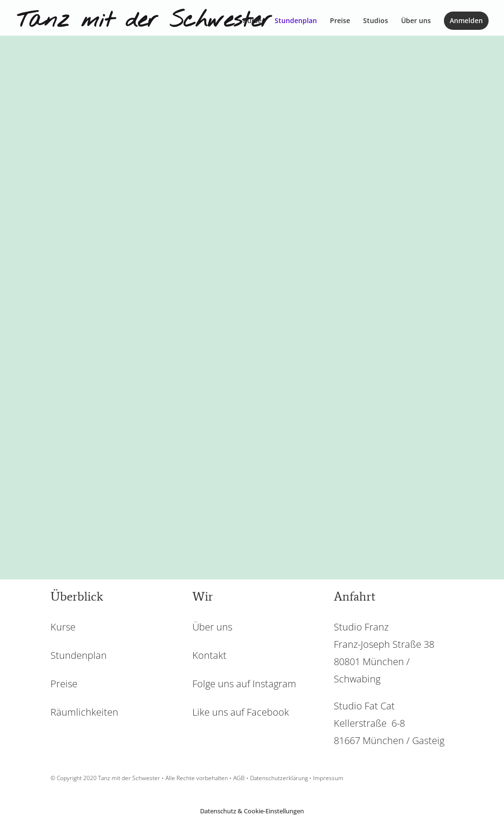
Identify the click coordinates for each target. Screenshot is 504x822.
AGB (239, 778)
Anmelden (466, 20)
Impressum (328, 778)
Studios (376, 21)
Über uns (416, 21)
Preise (340, 21)
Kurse (252, 21)
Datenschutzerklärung (279, 778)
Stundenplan (296, 21)
